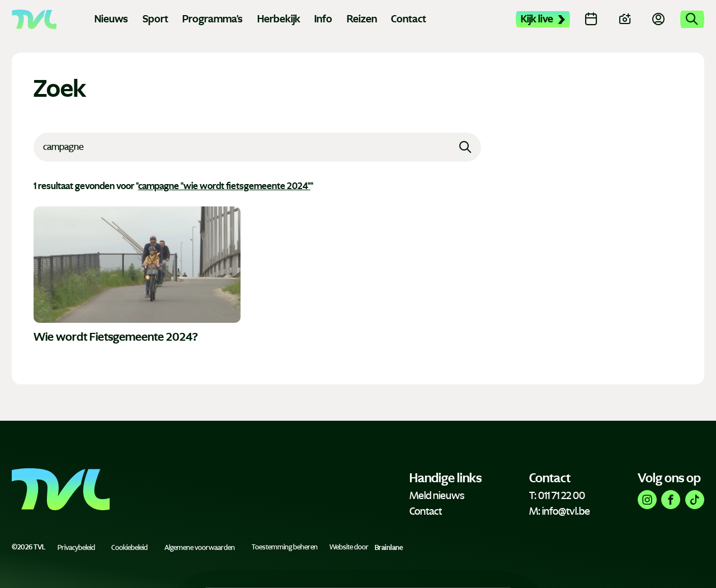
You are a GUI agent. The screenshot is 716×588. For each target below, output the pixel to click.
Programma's (213, 19)
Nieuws (111, 19)
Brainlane (389, 547)
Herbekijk (279, 19)
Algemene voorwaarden (200, 547)
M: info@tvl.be (560, 511)
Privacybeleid (76, 547)
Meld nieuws (437, 496)
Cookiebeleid (129, 547)
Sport (156, 19)
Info (323, 19)
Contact (409, 19)
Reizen (362, 19)
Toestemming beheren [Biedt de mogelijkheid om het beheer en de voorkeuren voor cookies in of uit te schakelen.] (285, 547)
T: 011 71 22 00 (557, 496)
